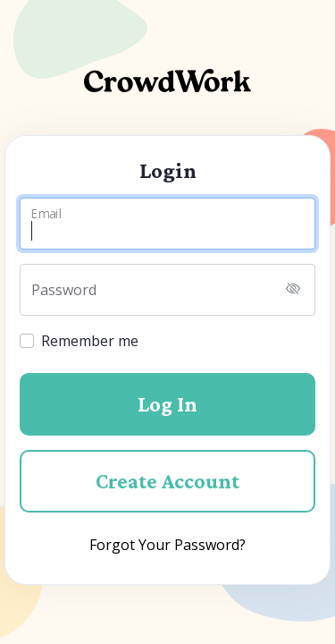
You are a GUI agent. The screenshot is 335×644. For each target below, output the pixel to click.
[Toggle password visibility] (293, 290)
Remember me (90, 341)
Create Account (167, 481)
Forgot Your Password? (167, 545)
